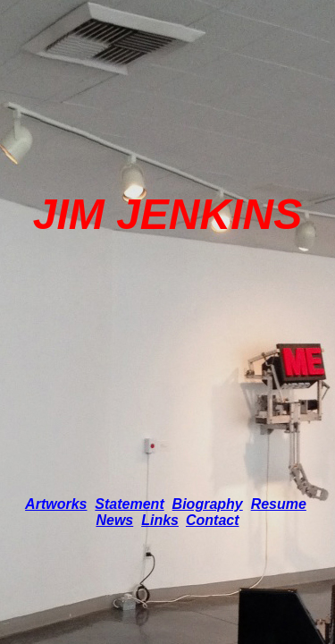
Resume (279, 504)
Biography (208, 504)
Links (160, 520)
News (114, 520)
